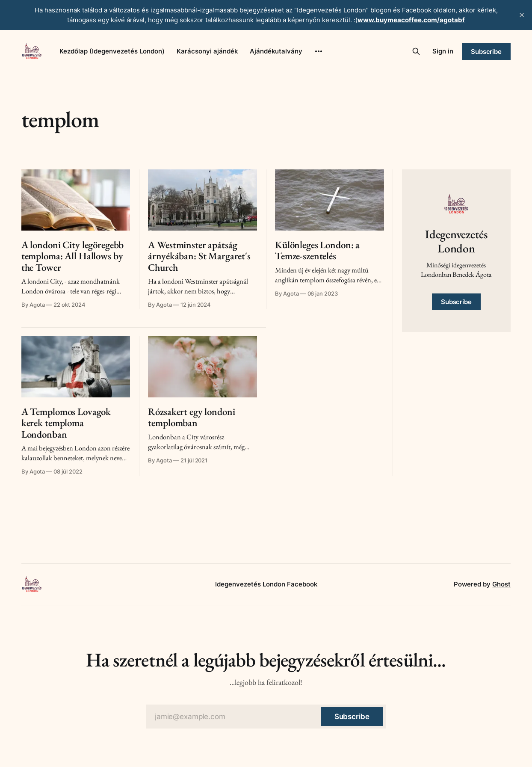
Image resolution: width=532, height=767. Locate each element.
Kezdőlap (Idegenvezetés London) (112, 51)
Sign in (443, 51)
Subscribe (486, 52)
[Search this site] (416, 51)
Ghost (501, 584)
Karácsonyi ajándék (207, 51)
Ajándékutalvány (276, 51)
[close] (522, 15)
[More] (319, 51)
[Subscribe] (352, 717)
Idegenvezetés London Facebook (266, 584)
